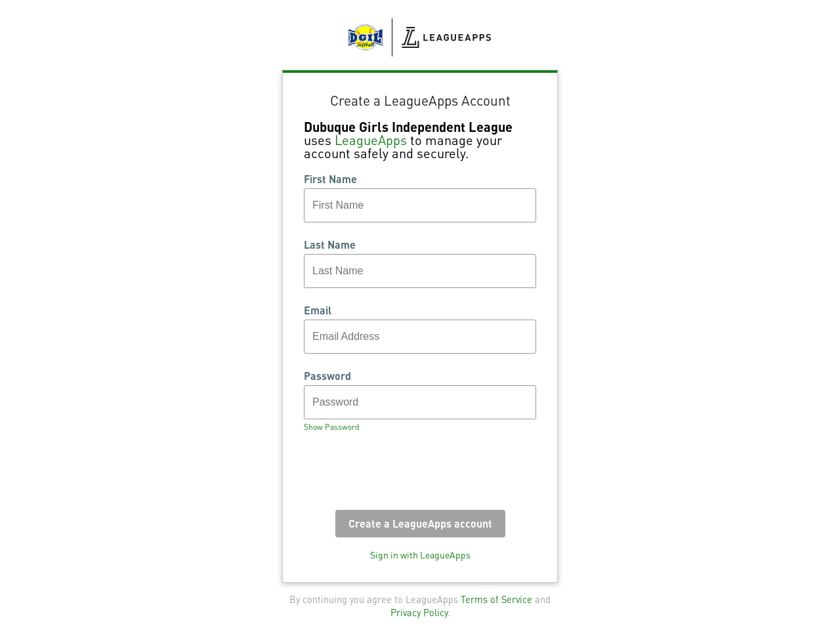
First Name (330, 179)
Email (318, 310)
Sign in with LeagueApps (420, 555)
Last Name (330, 245)
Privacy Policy (419, 612)
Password (327, 376)
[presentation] (404, 475)
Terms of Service (496, 599)
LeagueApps (371, 140)
